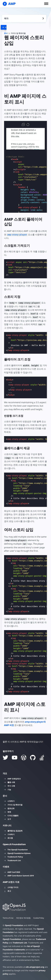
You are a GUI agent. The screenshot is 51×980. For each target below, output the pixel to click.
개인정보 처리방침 (23, 918)
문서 (6, 33)
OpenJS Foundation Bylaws (17, 853)
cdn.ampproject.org (35, 967)
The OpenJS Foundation (16, 850)
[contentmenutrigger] (24, 19)
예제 (8, 812)
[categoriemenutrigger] (9, 27)
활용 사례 (10, 782)
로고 (8, 891)
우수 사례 (10, 786)
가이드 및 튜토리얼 (13, 805)
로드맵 (8, 838)
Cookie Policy (39, 918)
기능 (8, 790)
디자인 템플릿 (11, 816)
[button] (46, 4)
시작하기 (9, 801)
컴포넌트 (9, 808)
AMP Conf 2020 (12, 872)
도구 (8, 819)
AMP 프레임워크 (12, 779)
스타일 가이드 (11, 887)
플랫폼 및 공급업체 (13, 831)
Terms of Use (8, 918)
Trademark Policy (13, 857)
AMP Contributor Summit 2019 (19, 876)
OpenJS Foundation (14, 925)
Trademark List (13, 860)
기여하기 (9, 834)
